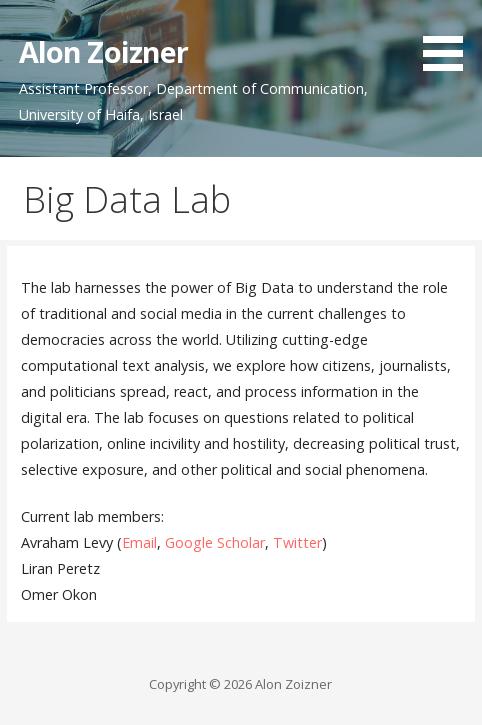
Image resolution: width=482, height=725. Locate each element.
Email (139, 542)
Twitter (297, 542)
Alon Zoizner (104, 51)
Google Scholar (215, 542)
